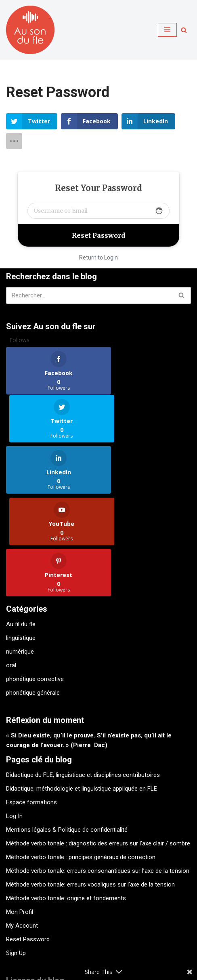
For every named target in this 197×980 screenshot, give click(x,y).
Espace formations (31, 703)
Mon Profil (20, 812)
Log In (14, 716)
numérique (20, 552)
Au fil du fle (21, 525)
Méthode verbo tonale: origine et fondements (66, 799)
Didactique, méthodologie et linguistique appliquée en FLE (82, 689)
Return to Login (98, 257)
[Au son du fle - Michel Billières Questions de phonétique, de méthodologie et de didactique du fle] (30, 30)
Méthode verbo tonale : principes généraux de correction (81, 758)
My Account (22, 826)
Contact (98, 946)
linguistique (21, 538)
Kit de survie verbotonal (41, 946)
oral (11, 566)
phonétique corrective (35, 579)
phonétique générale (33, 593)
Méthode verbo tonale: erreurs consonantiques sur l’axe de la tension (98, 771)
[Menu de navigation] (167, 30)
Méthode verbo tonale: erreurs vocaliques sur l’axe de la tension (90, 785)
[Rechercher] (184, 30)
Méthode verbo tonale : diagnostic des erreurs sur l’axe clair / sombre (98, 744)
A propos (133, 946)
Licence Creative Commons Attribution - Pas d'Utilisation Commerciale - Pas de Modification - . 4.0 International (98, 921)
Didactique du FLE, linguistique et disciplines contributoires (83, 675)
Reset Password (28, 840)
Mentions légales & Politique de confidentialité (67, 730)
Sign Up (16, 853)
